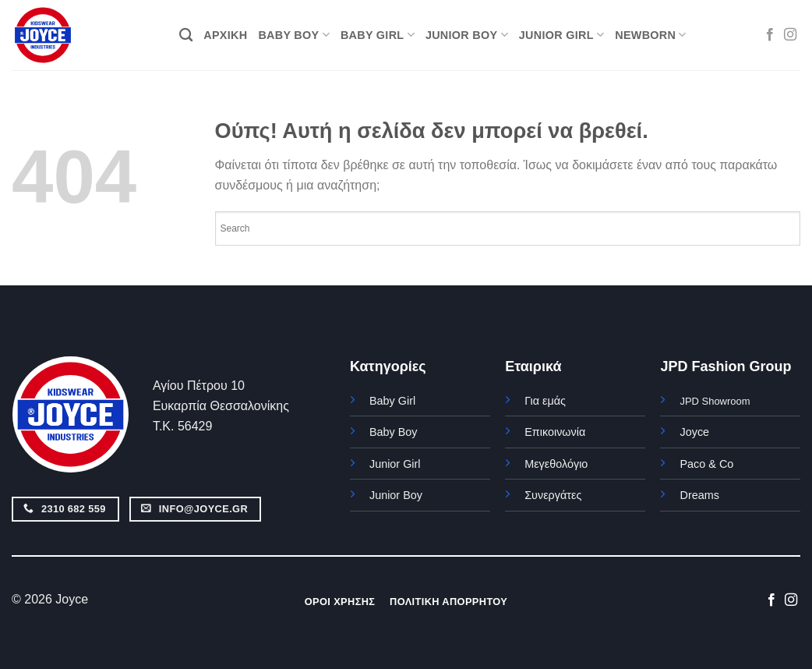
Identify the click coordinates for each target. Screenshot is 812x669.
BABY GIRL (378, 35)
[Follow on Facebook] (770, 35)
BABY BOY (294, 35)
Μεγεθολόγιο (556, 464)
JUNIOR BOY (467, 35)
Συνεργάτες (553, 495)
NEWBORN (650, 35)
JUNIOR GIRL (561, 35)
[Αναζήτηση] (186, 35)
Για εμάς (545, 401)
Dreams (699, 495)
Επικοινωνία (555, 432)
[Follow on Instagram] (790, 35)
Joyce (694, 432)
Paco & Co (706, 464)
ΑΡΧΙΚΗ (225, 35)
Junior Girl (395, 464)
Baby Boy (394, 432)
